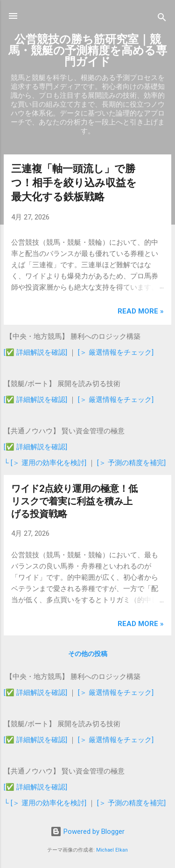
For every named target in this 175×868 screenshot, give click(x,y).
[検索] (162, 19)
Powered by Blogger (87, 832)
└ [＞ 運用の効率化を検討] (46, 463)
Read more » (141, 311)
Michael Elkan (112, 850)
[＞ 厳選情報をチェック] (116, 352)
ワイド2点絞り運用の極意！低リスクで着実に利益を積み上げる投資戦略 (74, 501)
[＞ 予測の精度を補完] (131, 463)
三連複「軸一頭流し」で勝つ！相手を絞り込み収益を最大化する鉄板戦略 (74, 183)
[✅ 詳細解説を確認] (35, 352)
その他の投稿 (88, 654)
